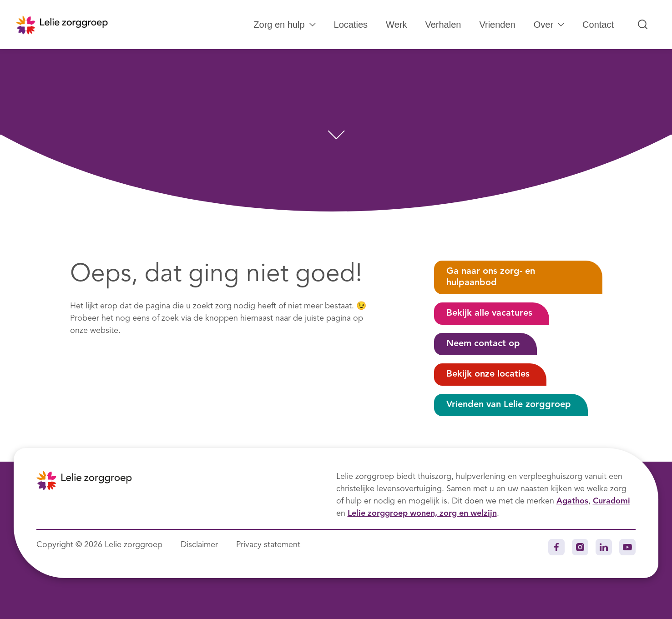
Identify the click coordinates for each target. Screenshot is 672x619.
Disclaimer (199, 545)
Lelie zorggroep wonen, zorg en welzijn (422, 513)
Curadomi (611, 501)
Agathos (572, 501)
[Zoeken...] (643, 25)
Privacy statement (268, 545)
